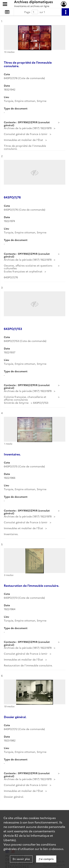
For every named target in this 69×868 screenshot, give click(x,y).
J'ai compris (46, 859)
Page (27, 12)
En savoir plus (21, 859)
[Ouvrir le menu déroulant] (5, 4)
